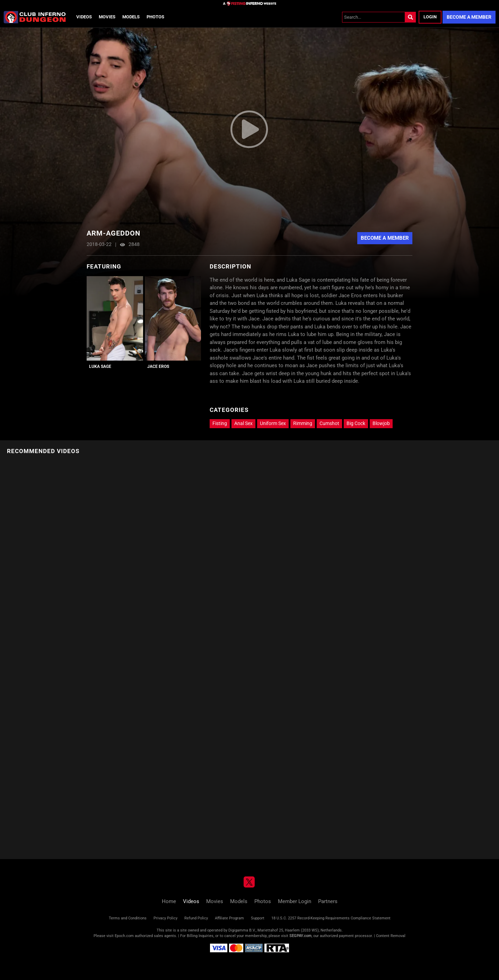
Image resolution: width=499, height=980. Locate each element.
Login (430, 17)
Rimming (303, 423)
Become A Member (385, 238)
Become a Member (469, 17)
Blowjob (381, 423)
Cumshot (329, 423)
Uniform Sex (273, 423)
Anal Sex (243, 423)
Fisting (220, 423)
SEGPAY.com (300, 936)
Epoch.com (124, 936)
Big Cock (356, 423)
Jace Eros (158, 367)
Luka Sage (100, 367)
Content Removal (391, 936)
